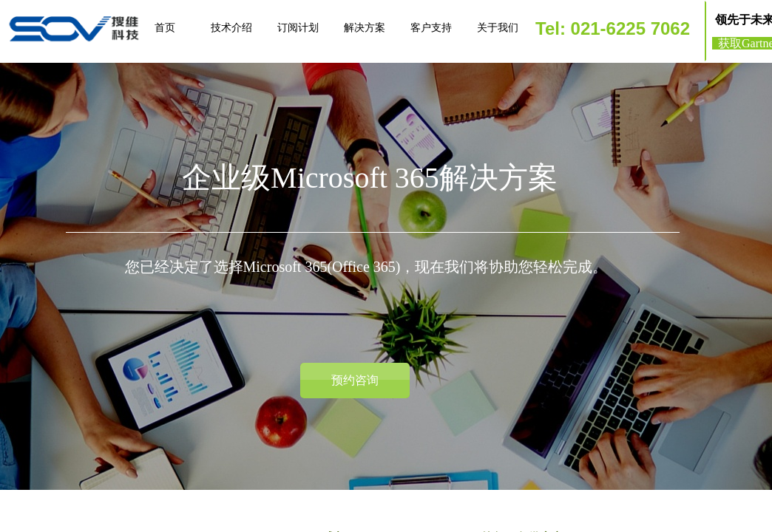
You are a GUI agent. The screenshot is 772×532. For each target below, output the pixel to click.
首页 (165, 28)
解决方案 (365, 28)
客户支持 (431, 28)
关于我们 (498, 28)
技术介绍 (231, 28)
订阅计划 (298, 28)
